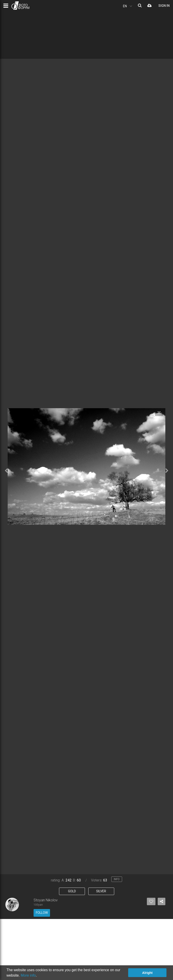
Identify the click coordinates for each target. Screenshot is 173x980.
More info (28, 975)
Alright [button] (147, 973)
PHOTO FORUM (20, 6)
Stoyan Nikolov (46, 900)
